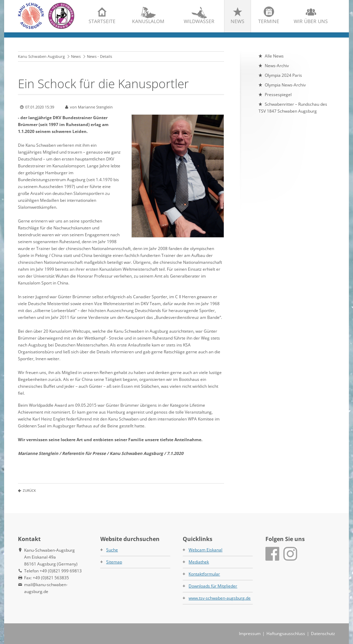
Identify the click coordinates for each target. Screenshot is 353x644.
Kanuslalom (148, 21)
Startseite (102, 21)
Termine (269, 21)
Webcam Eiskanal (205, 550)
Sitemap (114, 562)
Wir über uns (311, 21)
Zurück (29, 490)
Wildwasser (199, 21)
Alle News (274, 56)
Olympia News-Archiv (285, 85)
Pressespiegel (278, 95)
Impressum (250, 633)
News (238, 21)
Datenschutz (323, 633)
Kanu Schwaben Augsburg (41, 56)
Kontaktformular (204, 574)
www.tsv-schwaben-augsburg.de (220, 598)
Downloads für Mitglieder (213, 586)
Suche (112, 550)
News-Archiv (277, 66)
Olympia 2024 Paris (283, 75)
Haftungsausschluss (286, 633)
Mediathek (199, 562)
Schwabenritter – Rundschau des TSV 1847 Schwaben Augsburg (293, 108)
